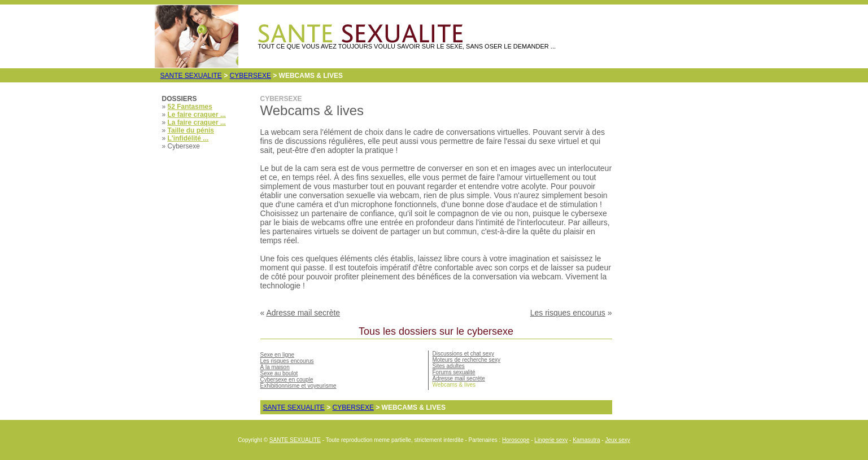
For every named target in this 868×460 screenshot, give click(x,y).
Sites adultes (449, 366)
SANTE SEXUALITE (191, 76)
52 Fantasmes (190, 107)
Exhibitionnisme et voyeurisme (298, 386)
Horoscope (516, 440)
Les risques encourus (568, 313)
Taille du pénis (191, 130)
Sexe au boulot (279, 373)
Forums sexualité (454, 372)
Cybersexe (250, 76)
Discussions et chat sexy (464, 354)
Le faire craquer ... (197, 115)
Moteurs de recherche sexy (467, 360)
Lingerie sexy (551, 440)
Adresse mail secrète (303, 313)
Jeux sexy (617, 440)
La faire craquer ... (197, 122)
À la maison (275, 367)
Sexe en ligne (278, 355)
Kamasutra (586, 440)
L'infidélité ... (188, 138)
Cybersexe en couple (287, 380)
